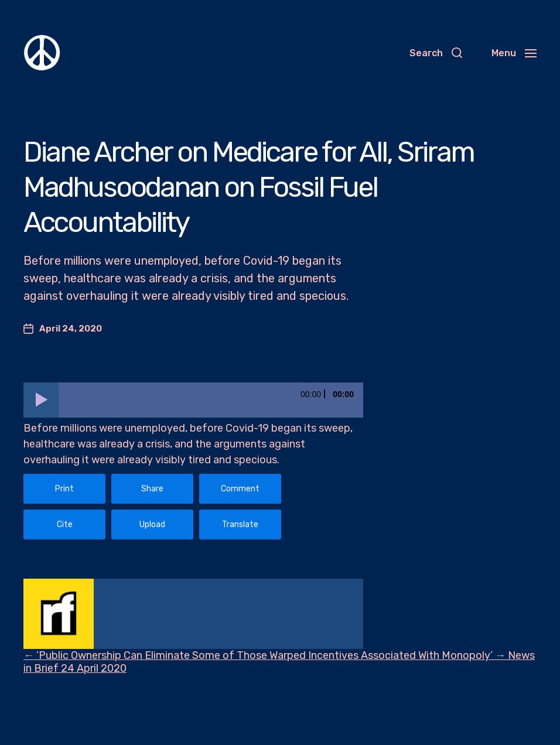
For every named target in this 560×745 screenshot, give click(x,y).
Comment (240, 489)
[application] (193, 400)
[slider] (211, 400)
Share (152, 489)
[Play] (41, 400)
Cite (65, 524)
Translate (240, 524)
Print (64, 489)
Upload (152, 524)
